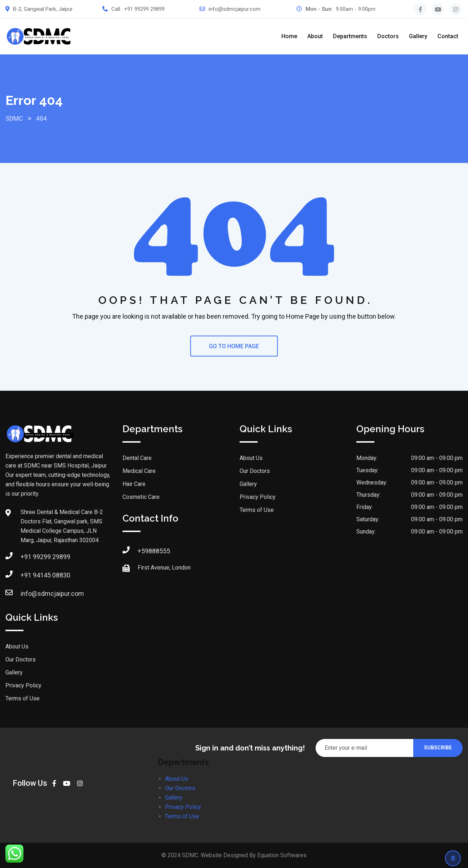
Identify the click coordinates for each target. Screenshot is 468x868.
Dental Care (137, 458)
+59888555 (154, 551)
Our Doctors (21, 659)
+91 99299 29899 (144, 9)
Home (289, 36)
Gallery (418, 36)
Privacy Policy (23, 685)
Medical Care (139, 471)
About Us (17, 646)
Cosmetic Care (141, 497)
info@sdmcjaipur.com (235, 9)
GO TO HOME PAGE (234, 346)
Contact (448, 36)
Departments (350, 36)
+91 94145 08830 (45, 575)
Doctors (388, 36)
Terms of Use (23, 698)
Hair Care (134, 484)
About (315, 36)
